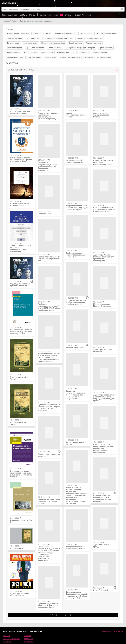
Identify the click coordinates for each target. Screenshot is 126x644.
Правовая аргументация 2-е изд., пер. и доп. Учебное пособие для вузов (49, 593)
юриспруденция (14, 53)
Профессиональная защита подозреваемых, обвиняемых (76, 253)
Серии (78, 15)
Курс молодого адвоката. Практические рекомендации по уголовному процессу (48, 116)
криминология (50, 57)
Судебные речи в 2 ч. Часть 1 (19, 423)
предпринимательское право (53, 43)
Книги (4, 15)
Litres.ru (27, 624)
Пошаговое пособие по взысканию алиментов (75, 522)
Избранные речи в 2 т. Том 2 (21, 521)
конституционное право (107, 34)
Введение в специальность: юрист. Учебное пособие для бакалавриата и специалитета (47, 168)
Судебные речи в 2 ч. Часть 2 (19, 378)
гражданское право (15, 38)
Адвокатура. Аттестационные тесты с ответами (76, 114)
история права (87, 34)
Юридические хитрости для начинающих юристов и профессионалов (21, 160)
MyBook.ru (29, 629)
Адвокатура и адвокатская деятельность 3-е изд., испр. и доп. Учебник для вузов (104, 382)
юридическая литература (31, 21)
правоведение (84, 53)
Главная (6, 21)
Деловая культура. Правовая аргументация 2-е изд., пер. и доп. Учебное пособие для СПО (77, 570)
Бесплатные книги (45, 15)
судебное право (47, 53)
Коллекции (69, 15)
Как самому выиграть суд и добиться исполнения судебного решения (76, 289)
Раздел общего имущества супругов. (49, 445)
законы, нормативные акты (18, 34)
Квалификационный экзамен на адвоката (74, 159)
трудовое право (13, 43)
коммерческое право (66, 53)
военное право (30, 53)
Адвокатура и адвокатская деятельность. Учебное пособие (49, 488)
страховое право (34, 57)
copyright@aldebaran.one (113, 619)
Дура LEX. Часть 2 (101, 547)
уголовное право (33, 38)
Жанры (32, 15)
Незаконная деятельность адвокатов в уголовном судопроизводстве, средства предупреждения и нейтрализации (49, 359)
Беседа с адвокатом (74, 323)
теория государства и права (66, 34)
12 (70, 603)
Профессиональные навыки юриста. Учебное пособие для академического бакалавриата (103, 433)
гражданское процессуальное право (58, 38)
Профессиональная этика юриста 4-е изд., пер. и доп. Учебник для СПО (21, 332)
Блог (56, 15)
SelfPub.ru (28, 626)
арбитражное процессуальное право (80, 48)
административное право (70, 57)
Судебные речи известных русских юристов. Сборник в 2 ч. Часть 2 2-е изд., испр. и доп (49, 409)
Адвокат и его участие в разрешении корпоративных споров (103, 163)
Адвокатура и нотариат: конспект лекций (20, 595)
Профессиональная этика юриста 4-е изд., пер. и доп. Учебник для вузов (77, 206)
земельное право (30, 43)
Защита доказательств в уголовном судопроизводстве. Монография (20, 249)
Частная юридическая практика (75, 418)
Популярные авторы (11, 626)
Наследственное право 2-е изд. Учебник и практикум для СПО (49, 259)
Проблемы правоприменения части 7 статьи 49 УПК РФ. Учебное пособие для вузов (49, 309)
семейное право (76, 43)
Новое (31, 70)
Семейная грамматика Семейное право (20, 205)
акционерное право (15, 57)
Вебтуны (24, 15)
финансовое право (14, 48)
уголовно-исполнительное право (97, 57)
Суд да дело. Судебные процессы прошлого (20, 112)
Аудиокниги (13, 15)
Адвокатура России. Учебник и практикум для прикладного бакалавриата (104, 260)
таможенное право (94, 43)
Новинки (6, 624)
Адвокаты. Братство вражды (102, 515)
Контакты (7, 629)
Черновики (87, 15)
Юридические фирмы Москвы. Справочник (102, 290)
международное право (42, 34)
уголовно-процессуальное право (90, 38)
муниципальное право (35, 48)
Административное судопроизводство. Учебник (101, 114)
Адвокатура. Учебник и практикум (103, 334)
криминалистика (100, 53)
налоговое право (55, 48)
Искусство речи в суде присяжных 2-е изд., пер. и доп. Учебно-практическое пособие (21, 474)
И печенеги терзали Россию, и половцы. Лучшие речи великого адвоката (103, 470)
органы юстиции (106, 48)
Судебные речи (17, 548)
